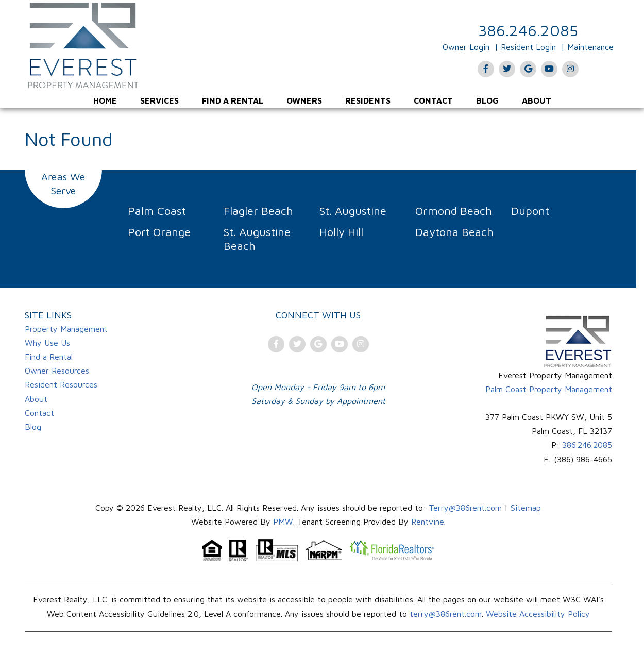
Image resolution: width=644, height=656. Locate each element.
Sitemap (526, 508)
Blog (487, 100)
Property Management (66, 329)
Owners (304, 100)
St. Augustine (353, 211)
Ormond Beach (454, 211)
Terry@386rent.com (465, 508)
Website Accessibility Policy (538, 614)
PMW (283, 522)
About (537, 100)
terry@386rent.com (446, 614)
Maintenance (590, 47)
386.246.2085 (528, 30)
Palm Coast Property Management (549, 389)
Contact (433, 100)
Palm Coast (157, 211)
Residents (368, 100)
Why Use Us (47, 343)
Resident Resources (61, 384)
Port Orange (159, 232)
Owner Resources (57, 371)
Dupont (530, 211)
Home (105, 100)
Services (159, 100)
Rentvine (428, 522)
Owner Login (466, 47)
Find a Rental (233, 100)
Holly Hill (341, 232)
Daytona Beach (454, 232)
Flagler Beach (258, 211)
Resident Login (528, 47)
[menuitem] (105, 100)
